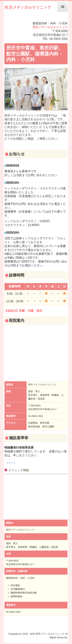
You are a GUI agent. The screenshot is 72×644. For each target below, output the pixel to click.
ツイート (11, 463)
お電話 (56, 204)
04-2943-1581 (59, 39)
